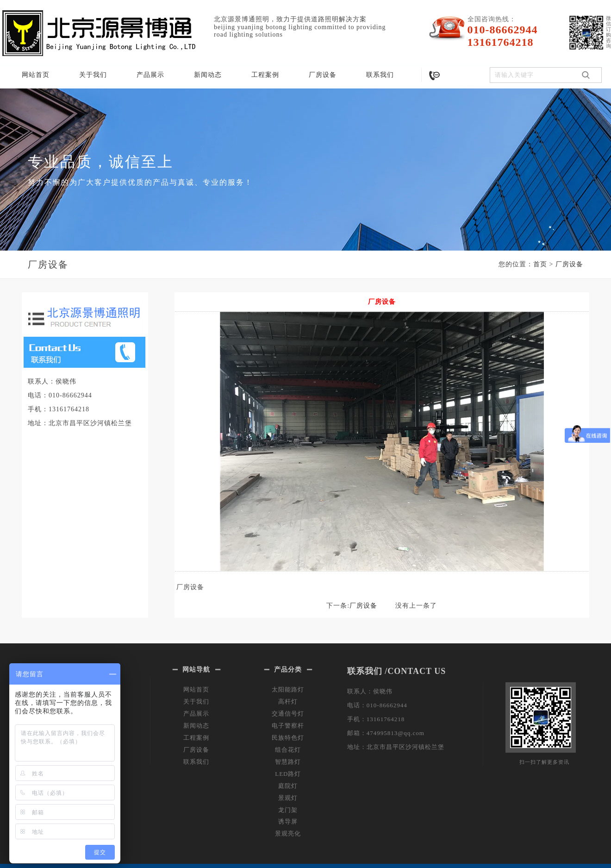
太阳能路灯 (288, 689)
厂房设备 (323, 75)
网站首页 (36, 75)
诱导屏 (288, 821)
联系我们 (380, 75)
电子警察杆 (288, 726)
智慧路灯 (288, 762)
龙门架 (288, 810)
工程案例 (265, 75)
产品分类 (288, 670)
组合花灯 (288, 750)
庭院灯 (288, 786)
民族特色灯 (288, 738)
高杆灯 (288, 701)
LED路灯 (288, 774)
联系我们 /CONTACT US (396, 671)
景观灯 (288, 798)
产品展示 (150, 75)
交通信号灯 (288, 714)
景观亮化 (288, 833)
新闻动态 (208, 75)
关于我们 (93, 75)
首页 (540, 264)
